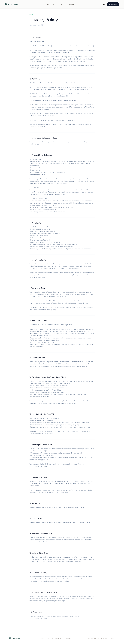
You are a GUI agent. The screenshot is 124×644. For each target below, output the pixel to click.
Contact (68, 638)
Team (62, 4)
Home (47, 4)
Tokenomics (71, 4)
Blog (54, 4)
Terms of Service (57, 638)
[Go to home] (12, 4)
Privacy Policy (44, 638)
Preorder (113, 4)
